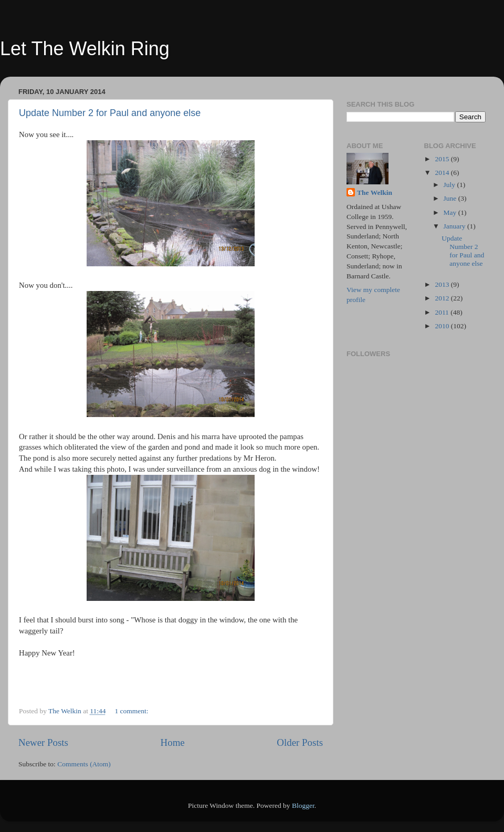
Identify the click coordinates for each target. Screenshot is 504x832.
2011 (443, 312)
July (450, 185)
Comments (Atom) (84, 764)
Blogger (303, 805)
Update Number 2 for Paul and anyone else (110, 113)
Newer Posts (43, 742)
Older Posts (300, 742)
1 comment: (132, 711)
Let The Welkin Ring (85, 49)
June (451, 198)
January (455, 226)
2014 (443, 173)
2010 (443, 326)
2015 (443, 159)
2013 (443, 284)
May (451, 212)
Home (173, 742)
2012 (443, 298)
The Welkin (375, 193)
